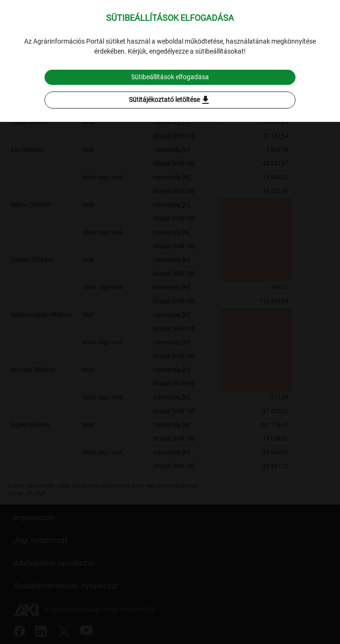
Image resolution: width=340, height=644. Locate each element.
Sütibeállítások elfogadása (170, 77)
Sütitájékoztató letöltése (170, 100)
